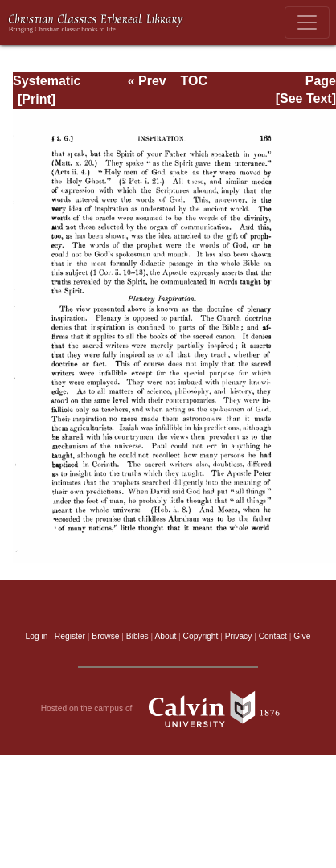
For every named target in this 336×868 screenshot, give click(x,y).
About (165, 636)
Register (70, 636)
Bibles (137, 636)
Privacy (239, 636)
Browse (105, 636)
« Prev (147, 81)
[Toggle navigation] (307, 23)
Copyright (201, 636)
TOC (193, 81)
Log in (37, 636)
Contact (273, 636)
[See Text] (306, 98)
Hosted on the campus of (168, 709)
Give (302, 636)
